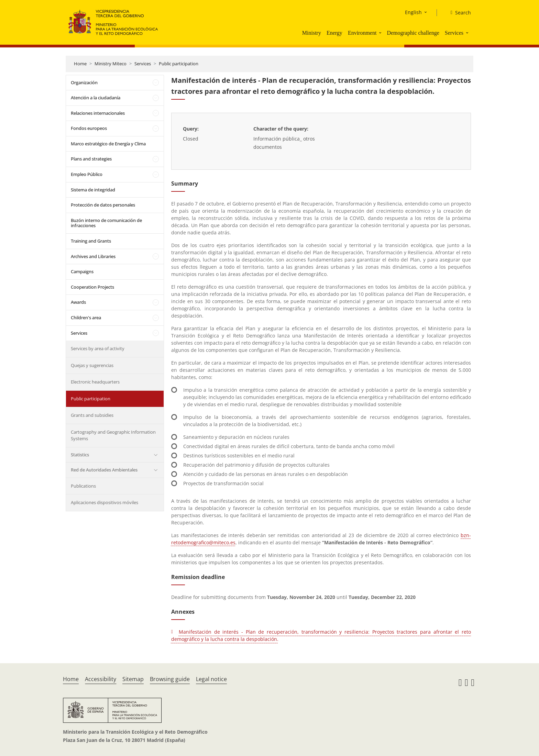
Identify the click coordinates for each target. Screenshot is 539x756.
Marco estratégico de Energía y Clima (108, 144)
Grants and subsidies (92, 415)
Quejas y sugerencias (92, 365)
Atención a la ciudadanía (96, 98)
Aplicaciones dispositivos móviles (104, 502)
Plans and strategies (91, 159)
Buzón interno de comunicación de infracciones (106, 223)
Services (454, 33)
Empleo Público (87, 174)
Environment (362, 33)
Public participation (179, 64)
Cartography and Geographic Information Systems (113, 435)
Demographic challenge (413, 33)
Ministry (312, 33)
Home (80, 64)
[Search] (458, 13)
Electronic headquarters (95, 382)
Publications (83, 486)
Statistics (80, 455)
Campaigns (82, 271)
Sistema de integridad (93, 190)
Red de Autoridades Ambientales (104, 470)
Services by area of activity (98, 348)
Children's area (86, 318)
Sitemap (133, 679)
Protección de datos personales (103, 205)
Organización (84, 82)
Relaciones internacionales (98, 113)
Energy (334, 33)
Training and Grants (91, 241)
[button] (381, 33)
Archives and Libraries (93, 256)
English (413, 12)
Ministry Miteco (111, 64)
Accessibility (101, 679)
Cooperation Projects (92, 287)
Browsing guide (170, 679)
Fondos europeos (89, 128)
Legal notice (211, 679)
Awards (78, 302)
